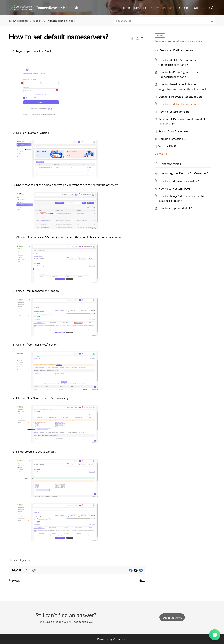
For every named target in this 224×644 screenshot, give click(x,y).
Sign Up (200, 8)
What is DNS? (169, 146)
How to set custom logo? (176, 193)
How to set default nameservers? (181, 104)
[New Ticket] (172, 617)
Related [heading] (172, 164)
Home (126, 8)
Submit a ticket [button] (172, 617)
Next (142, 580)
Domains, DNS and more (61, 21)
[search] (165, 21)
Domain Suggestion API (175, 139)
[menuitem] (126, 8)
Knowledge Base (162, 8)
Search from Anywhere (175, 131)
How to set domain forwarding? (180, 185)
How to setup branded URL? (178, 213)
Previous (14, 580)
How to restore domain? (175, 111)
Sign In (184, 8)
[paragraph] (77, 302)
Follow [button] (162, 36)
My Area (140, 8)
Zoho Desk (120, 639)
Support (37, 21)
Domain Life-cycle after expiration (182, 96)
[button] (211, 8)
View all (163, 154)
